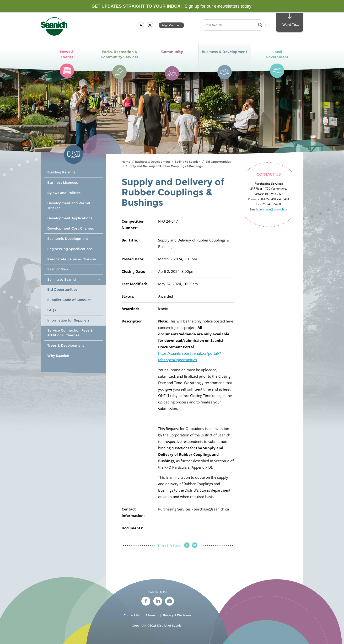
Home (126, 162)
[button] (141, 25)
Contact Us (132, 615)
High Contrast (171, 25)
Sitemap (151, 615)
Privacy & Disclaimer (177, 615)
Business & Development (153, 162)
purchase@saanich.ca (273, 209)
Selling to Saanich (188, 162)
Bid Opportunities (218, 162)
